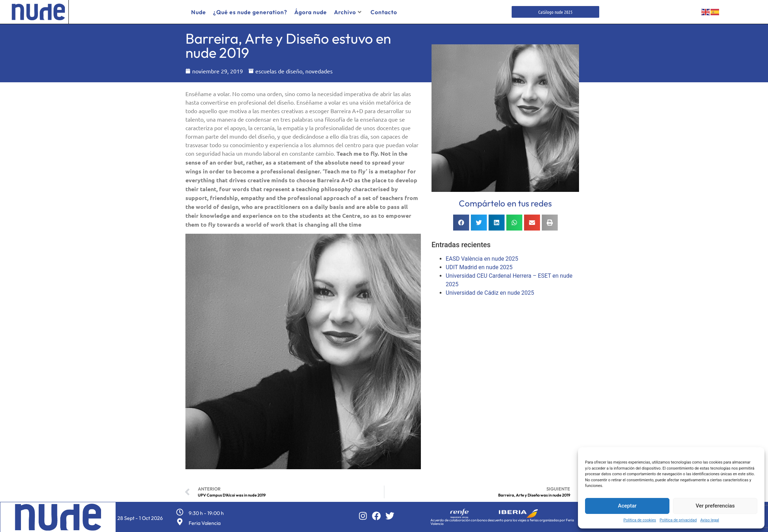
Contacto (384, 12)
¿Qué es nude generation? (250, 12)
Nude (199, 12)
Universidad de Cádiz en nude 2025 (490, 293)
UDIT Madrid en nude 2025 (479, 267)
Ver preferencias (715, 506)
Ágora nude (311, 12)
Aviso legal (710, 520)
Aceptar (627, 506)
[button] (461, 223)
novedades (319, 71)
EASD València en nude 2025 (482, 259)
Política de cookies (640, 520)
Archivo (348, 12)
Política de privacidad (678, 520)
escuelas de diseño (279, 71)
